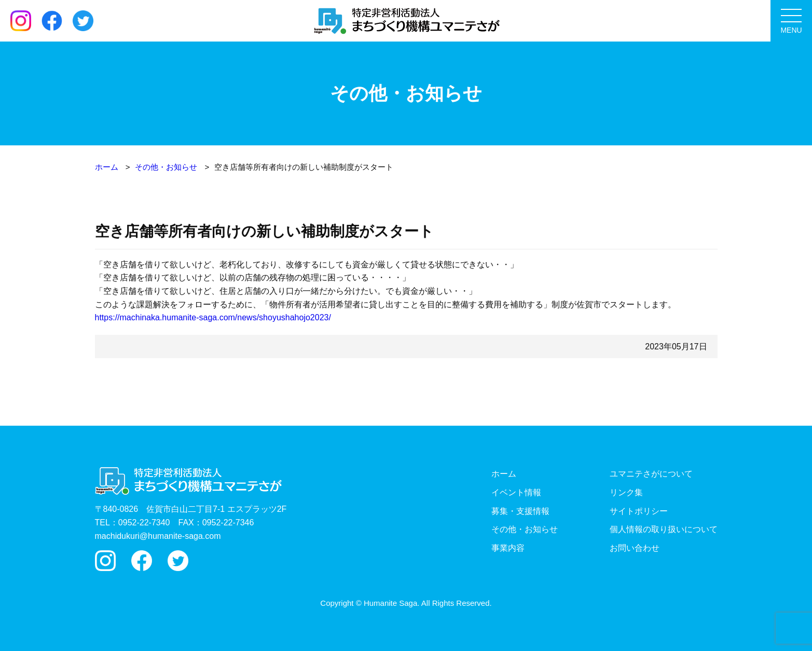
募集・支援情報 (520, 511)
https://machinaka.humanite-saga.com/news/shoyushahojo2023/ (213, 317)
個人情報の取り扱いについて (664, 529)
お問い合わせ (635, 548)
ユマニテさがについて (651, 474)
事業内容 (508, 548)
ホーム (504, 474)
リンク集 (626, 492)
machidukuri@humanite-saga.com (158, 536)
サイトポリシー (639, 511)
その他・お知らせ (525, 529)
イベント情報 (516, 492)
